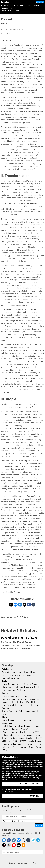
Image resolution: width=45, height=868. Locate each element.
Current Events (31, 672)
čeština (21, 735)
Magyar (37, 735)
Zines (4, 684)
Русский (24, 729)
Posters (19, 684)
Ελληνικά (6, 732)
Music (5, 687)
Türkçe (5, 738)
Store (30, 6)
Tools (16, 6)
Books (3, 6)
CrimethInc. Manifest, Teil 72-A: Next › (15, 617)
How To (12, 675)
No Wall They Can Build (17, 705)
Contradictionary (9, 699)
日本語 (21, 732)
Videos (34, 684)
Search (37, 6)
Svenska (31, 741)
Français (36, 726)
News (19, 675)
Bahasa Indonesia (10, 735)
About (13, 8)
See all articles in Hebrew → (12, 11)
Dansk (38, 741)
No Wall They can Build (25, 711)
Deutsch (7, 34)
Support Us (40, 2)
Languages (5, 8)
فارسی (12, 738)
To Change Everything (24, 687)
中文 (37, 732)
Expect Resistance (31, 699)
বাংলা (24, 741)
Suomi (14, 732)
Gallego (16, 747)
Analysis (20, 672)
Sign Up (39, 825)
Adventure (11, 672)
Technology (27, 675)
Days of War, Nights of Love (14, 30)
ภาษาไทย (12, 744)
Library (10, 6)
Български (29, 732)
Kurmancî (24, 747)
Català (5, 747)
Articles (5, 669)
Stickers (27, 684)
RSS (11, 669)
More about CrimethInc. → (31, 784)
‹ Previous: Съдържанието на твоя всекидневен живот (21, 614)
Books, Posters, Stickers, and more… (18, 720)
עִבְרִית (5, 744)
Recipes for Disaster (11, 702)
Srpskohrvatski (33, 738)
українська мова (25, 744)
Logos (11, 687)
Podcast (6, 708)
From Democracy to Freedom (15, 696)
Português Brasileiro (11, 729)
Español (13, 726)
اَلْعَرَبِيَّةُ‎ (18, 741)
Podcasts (23, 6)
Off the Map (33, 705)
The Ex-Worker (8, 711)
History (5, 675)
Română (11, 741)
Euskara (29, 735)
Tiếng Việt (38, 744)
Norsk (32, 747)
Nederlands (21, 738)
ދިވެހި (10, 747)
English (5, 726)
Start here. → (36, 796)
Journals (11, 684)
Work (19, 699)
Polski (31, 729)
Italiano (20, 726)
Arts (4, 672)
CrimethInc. (6, 2)
